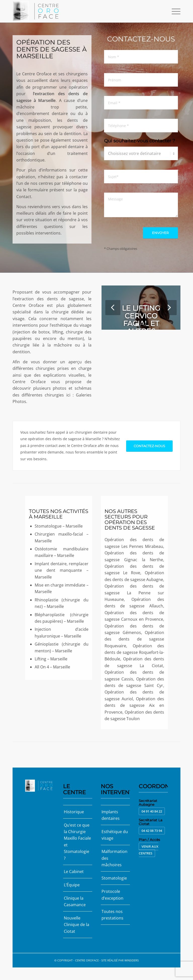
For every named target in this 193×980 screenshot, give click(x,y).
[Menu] (174, 11)
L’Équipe (72, 885)
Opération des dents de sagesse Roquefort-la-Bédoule (134, 652)
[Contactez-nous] (149, 446)
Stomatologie (114, 878)
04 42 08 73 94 (152, 831)
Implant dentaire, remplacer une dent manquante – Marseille (62, 570)
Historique (74, 812)
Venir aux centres (149, 850)
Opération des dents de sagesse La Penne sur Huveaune (134, 593)
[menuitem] (174, 11)
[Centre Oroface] (37, 11)
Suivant (169, 308)
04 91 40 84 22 (152, 811)
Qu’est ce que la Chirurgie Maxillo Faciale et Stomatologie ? (77, 842)
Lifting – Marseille (51, 659)
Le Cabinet (74, 872)
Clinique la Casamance (75, 901)
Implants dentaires (111, 815)
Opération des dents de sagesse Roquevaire (134, 639)
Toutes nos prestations (112, 915)
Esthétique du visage (115, 835)
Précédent (113, 308)
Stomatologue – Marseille (59, 526)
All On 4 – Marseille (52, 667)
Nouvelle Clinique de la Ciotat (77, 925)
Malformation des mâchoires (114, 858)
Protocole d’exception (112, 895)
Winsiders (132, 960)
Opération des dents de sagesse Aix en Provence (134, 705)
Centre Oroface (87, 960)
